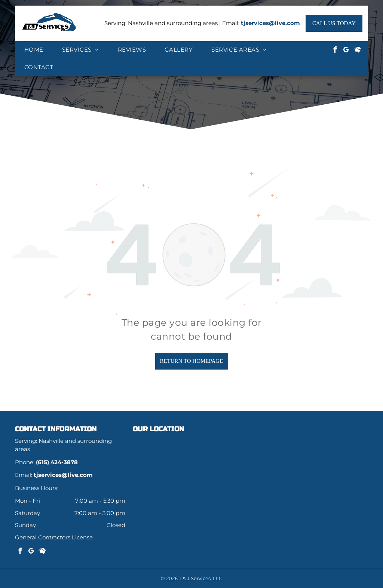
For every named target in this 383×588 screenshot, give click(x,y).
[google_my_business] (346, 51)
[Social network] (358, 51)
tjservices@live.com (270, 23)
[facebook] (335, 51)
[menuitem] (34, 50)
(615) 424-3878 (57, 462)
